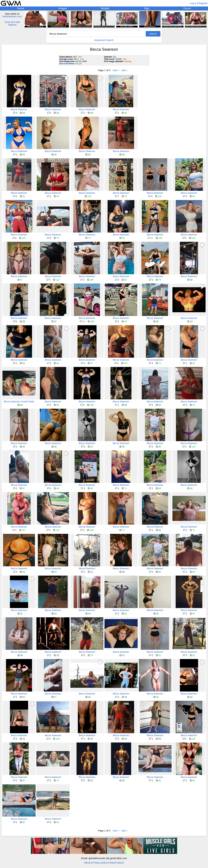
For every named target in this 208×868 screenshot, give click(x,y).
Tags (146, 8)
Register (203, 3)
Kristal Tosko (28, 402)
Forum (187, 8)
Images (63, 8)
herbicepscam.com (12, 16)
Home (21, 8)
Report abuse (117, 863)
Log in (193, 3)
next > (116, 70)
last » (125, 70)
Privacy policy (100, 863)
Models (105, 8)
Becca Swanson (19, 109)
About (87, 863)
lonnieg (128, 61)
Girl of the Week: (67, 64)
